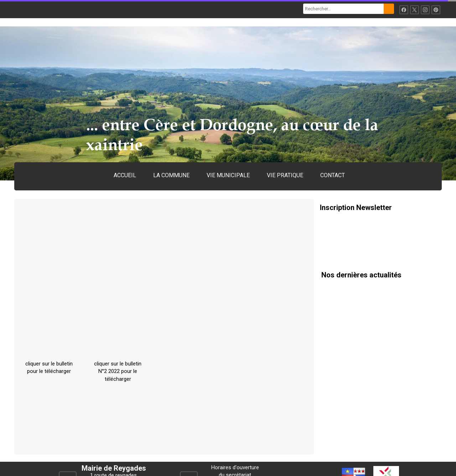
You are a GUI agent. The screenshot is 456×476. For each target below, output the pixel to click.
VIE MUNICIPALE (228, 175)
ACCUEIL (125, 175)
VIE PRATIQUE (285, 175)
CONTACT (333, 175)
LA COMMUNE (171, 175)
